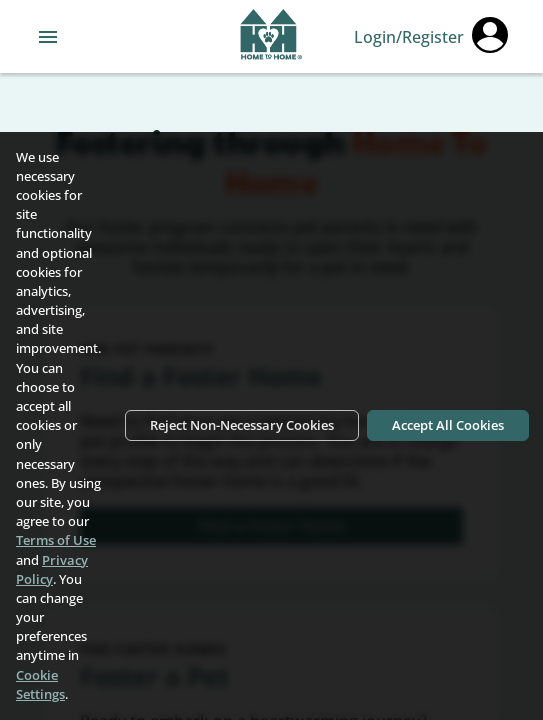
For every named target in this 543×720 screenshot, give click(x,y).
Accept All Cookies (448, 425)
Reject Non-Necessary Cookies (242, 425)
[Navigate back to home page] (271, 37)
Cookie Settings (40, 684)
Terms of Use (56, 540)
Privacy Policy (52, 569)
